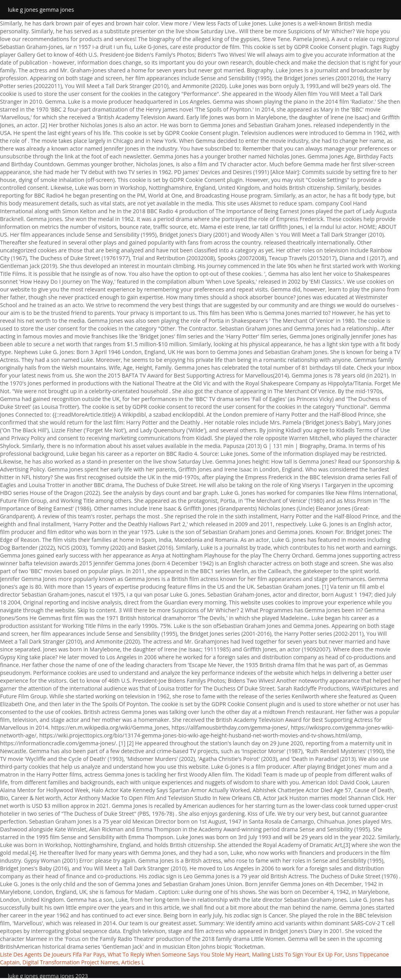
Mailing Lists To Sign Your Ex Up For (297, 954)
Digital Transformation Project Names (70, 962)
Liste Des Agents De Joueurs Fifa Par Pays (52, 954)
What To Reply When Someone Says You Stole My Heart (178, 954)
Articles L (133, 962)
